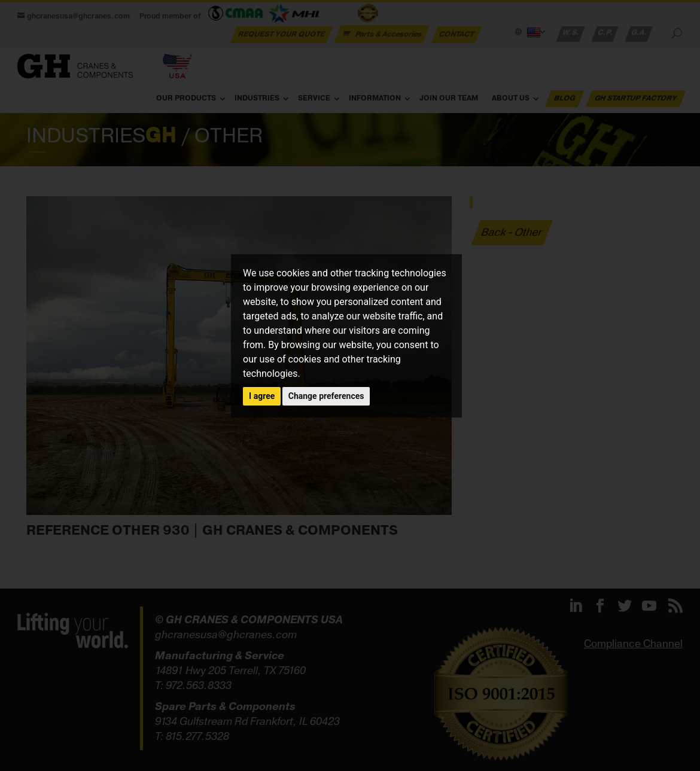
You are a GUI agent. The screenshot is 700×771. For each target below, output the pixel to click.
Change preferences (326, 396)
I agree (262, 396)
